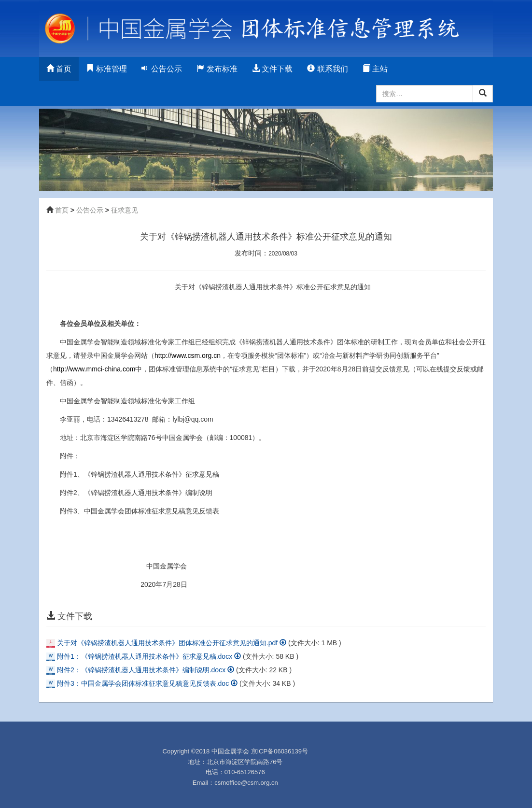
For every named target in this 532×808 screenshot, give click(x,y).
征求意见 (125, 210)
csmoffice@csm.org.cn (246, 783)
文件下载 (272, 69)
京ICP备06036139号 (280, 751)
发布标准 (217, 69)
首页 (59, 69)
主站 (375, 69)
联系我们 (327, 69)
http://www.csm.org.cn (188, 355)
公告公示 (162, 69)
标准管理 (106, 69)
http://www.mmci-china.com (94, 369)
